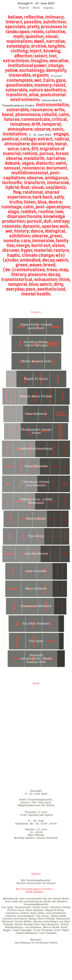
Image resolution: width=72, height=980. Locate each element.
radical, (62, 139)
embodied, (31, 260)
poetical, (11, 139)
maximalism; (20, 41)
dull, (48, 221)
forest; (62, 153)
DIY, (35, 149)
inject (36, 51)
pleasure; (38, 274)
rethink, (31, 153)
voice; (13, 149)
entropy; (62, 221)
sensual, (13, 168)
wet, (38, 80)
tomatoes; (20, 124)
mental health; (36, 294)
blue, (43, 202)
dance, (37, 231)
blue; (34, 284)
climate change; (38, 255)
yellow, (12, 70)
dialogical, (56, 231)
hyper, (27, 250)
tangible (56, 46)
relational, (33, 192)
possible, (33, 22)
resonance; (42, 110)
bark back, (43, 197)
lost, (53, 56)
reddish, (29, 211)
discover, (11, 250)
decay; (49, 260)
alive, (34, 95)
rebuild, (50, 114)
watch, (63, 260)
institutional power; (28, 65)
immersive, (58, 182)
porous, (47, 153)
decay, (54, 274)
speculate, (16, 27)
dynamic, (32, 226)
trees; (52, 270)
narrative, (56, 41)
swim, (62, 163)
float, (26, 187)
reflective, (34, 17)
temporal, (52, 124)
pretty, (34, 27)
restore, (62, 250)
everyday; (15, 289)
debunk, (13, 163)
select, (41, 56)
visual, (52, 36)
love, (60, 211)
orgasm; (41, 75)
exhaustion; (46, 279)
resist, (60, 85)
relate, (38, 32)
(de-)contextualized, (24, 270)
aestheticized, (52, 289)
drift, (36, 124)
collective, (56, 32)
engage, (61, 134)
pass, (31, 289)
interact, (14, 22)
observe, (43, 129)
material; (43, 250)
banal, (8, 114)
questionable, (20, 85)
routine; (46, 211)
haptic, (14, 255)
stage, (14, 211)
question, (35, 36)
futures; (12, 119)
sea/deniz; (56, 187)
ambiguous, (57, 178)
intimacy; (55, 17)
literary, (19, 274)
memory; (43, 85)
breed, (50, 265)
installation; (15, 134)
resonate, (12, 226)
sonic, (58, 129)
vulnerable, (17, 90)
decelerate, (43, 144)
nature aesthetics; (48, 90)
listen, (30, 202)
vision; (59, 245)
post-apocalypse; (53, 207)
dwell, (40, 41)
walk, (65, 226)
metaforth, (35, 158)
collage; (29, 139)
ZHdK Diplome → (36, 892)
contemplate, (20, 80)
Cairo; (49, 80)
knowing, (52, 51)
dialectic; (45, 163)
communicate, (36, 119)
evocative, (59, 61)
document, (57, 168)
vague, (28, 163)
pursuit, (35, 221)
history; (22, 231)
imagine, (40, 61)
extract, (46, 139)
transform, (17, 95)
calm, (64, 114)
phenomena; (28, 114)
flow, (17, 192)
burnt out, (41, 245)
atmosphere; (21, 129)
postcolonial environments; (38, 97)
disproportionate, (25, 216)
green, (56, 236)
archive (38, 46)
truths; (16, 202)
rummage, (12, 207)
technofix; (12, 182)
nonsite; (12, 241)
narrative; (56, 158)
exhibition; (20, 236)
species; (51, 226)
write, (60, 110)
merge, (23, 245)
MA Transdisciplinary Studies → (36, 889)
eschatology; (32, 70)
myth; (19, 36)
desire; (55, 202)
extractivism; (16, 61)
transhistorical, (17, 279)
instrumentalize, (53, 105)
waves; (36, 265)
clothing (19, 51)
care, (25, 149)
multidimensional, (30, 173)
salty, (59, 197)
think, (65, 279)
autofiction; (55, 22)
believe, (16, 17)
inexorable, (20, 75)
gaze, (61, 80)
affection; (24, 56)
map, (64, 270)
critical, (60, 119)
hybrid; (13, 187)
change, (56, 65)
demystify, (57, 70)
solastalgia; (19, 46)
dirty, (59, 284)
